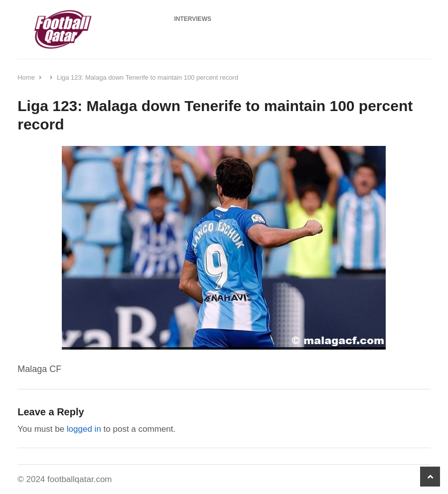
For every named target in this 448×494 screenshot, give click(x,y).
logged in (84, 429)
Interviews (193, 19)
